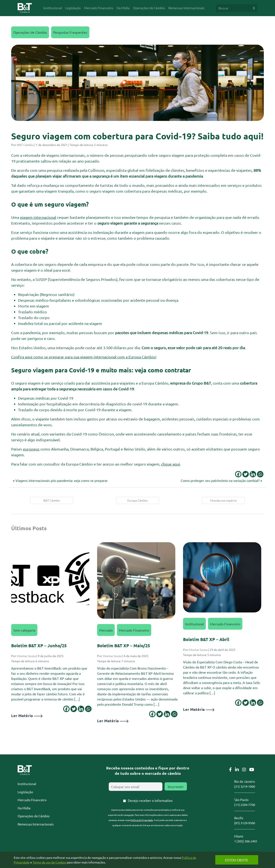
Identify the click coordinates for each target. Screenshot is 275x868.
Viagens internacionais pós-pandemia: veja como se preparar (62, 480)
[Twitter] (246, 474)
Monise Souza (26, 656)
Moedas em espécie (223, 500)
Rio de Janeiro (245, 781)
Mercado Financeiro (134, 630)
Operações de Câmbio (30, 32)
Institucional (194, 624)
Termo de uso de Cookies (53, 862)
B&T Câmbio (25, 145)
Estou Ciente (233, 860)
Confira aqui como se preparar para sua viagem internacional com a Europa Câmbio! (84, 357)
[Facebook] (238, 474)
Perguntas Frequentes (70, 32)
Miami (239, 836)
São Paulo (241, 800)
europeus (31, 449)
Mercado (106, 630)
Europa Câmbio (138, 500)
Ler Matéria (27, 715)
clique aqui (171, 464)
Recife (239, 818)
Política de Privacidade (142, 820)
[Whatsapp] (260, 474)
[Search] (233, 8)
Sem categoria (24, 630)
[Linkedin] (253, 474)
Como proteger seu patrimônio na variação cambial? (220, 480)
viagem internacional (38, 217)
